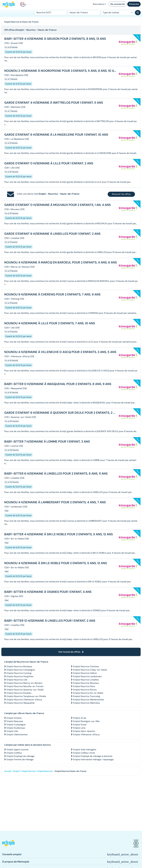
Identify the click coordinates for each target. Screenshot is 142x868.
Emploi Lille (12, 731)
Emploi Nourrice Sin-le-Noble (88, 693)
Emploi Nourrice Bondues (19, 666)
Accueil (8, 771)
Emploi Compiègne (16, 725)
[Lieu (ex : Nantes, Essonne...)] (84, 13)
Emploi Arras (80, 718)
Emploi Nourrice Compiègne (21, 670)
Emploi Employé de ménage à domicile (93, 756)
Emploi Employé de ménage (20, 756)
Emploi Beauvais (15, 721)
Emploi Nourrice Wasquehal (20, 703)
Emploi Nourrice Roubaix (19, 693)
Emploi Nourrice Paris (84, 686)
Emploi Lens (79, 728)
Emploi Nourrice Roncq (85, 690)
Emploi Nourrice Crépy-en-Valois (90, 670)
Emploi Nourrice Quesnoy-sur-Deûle (25, 690)
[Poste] (51, 13)
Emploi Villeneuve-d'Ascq (86, 734)
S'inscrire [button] (134, 4)
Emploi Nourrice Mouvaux (86, 683)
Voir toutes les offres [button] (71, 652)
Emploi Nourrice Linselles (86, 680)
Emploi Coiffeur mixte (84, 753)
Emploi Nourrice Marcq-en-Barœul (24, 683)
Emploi (16, 771)
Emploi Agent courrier (18, 750)
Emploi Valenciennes (17, 734)
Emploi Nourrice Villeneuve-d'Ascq (24, 700)
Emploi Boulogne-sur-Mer (86, 721)
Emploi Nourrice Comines (86, 666)
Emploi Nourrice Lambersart (87, 676)
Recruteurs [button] (99, 4)
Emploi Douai (80, 725)
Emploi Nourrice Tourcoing (87, 696)
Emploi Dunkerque (16, 728)
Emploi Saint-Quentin (84, 731)
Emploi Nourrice (45, 771)
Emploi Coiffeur (14, 753)
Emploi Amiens (14, 718)
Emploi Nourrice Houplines (20, 676)
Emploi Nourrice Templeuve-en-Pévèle (26, 696)
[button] (8, 844)
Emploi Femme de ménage (20, 759)
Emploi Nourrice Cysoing (19, 673)
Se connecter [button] (118, 4)
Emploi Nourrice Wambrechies (89, 700)
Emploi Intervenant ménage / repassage (93, 759)
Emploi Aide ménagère (85, 750)
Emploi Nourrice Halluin (85, 673)
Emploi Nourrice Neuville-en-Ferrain (25, 686)
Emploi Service (29, 771)
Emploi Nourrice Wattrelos (87, 703)
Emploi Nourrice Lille (17, 680)
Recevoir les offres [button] (121, 194)
